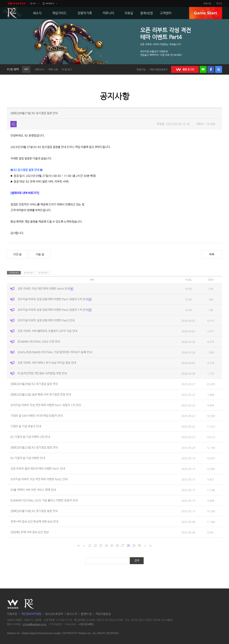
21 (90, 546)
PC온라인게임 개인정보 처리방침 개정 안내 (42, 373)
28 (128, 546)
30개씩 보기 (29, 273)
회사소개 (72, 614)
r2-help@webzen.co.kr (34, 624)
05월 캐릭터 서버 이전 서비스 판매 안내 (33, 490)
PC (35, 3)
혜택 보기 (40, 69)
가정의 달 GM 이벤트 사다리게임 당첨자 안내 (37, 416)
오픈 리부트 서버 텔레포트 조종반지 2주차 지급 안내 (47, 331)
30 (139, 546)
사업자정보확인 (86, 624)
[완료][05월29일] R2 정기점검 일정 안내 (34, 384)
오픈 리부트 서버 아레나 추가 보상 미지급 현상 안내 (47, 363)
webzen (16, 3)
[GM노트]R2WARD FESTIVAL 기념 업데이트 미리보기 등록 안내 (55, 352)
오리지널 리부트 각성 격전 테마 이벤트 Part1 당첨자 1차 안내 (46, 405)
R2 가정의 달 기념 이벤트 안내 (28, 458)
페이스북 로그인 (211, 69)
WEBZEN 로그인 (185, 69)
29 (134, 546)
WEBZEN (13, 604)
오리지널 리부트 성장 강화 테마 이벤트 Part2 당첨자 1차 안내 (55, 310)
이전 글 (17, 254)
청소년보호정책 (54, 614)
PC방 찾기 (67, 69)
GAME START (206, 13)
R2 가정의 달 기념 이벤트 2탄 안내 (30, 437)
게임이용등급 (103, 614)
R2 (12, 13)
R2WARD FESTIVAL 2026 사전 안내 (39, 342)
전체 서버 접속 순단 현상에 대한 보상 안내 (34, 522)
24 (106, 546)
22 (95, 546)
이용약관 (12, 614)
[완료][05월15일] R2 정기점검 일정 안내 (34, 511)
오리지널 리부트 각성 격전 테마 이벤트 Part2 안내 (39, 479)
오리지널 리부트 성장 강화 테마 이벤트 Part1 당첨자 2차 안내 (55, 299)
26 (117, 546)
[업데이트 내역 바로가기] (25, 193)
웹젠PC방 (86, 614)
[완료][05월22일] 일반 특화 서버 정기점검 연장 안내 (41, 394)
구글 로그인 (219, 69)
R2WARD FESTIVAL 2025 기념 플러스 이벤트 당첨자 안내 (44, 500)
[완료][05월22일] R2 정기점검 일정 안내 (34, 447)
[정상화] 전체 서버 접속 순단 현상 (30, 532)
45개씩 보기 (43, 273)
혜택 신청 (53, 69)
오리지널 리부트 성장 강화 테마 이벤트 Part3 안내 (46, 320)
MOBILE (50, 3)
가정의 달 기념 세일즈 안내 (26, 426)
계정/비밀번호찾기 (159, 69)
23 (101, 546)
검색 (137, 560)
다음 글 (40, 254)
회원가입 (207, 3)
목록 (212, 254)
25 (112, 546)
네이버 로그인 (203, 69)
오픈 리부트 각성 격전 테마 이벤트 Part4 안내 (45, 289)
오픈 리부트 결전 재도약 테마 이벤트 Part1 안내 (38, 469)
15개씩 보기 (14, 273)
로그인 (219, 3)
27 (123, 546)
